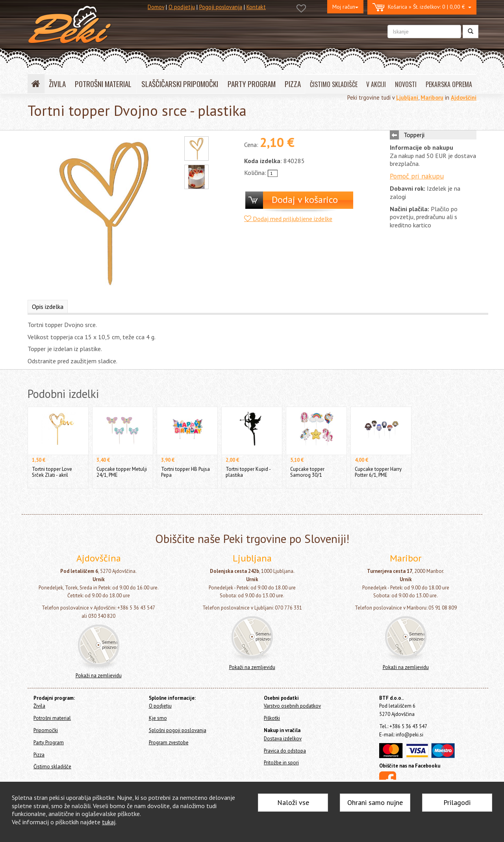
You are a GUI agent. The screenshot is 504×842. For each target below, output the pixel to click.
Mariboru (432, 98)
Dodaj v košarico (305, 200)
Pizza (39, 755)
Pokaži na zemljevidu (99, 676)
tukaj (109, 822)
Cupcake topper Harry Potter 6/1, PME (378, 472)
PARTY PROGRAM (252, 84)
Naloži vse (293, 802)
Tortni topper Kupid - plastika (248, 472)
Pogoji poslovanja (221, 7)
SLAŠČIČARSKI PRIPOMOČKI (180, 84)
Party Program (49, 743)
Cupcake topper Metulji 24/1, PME (122, 472)
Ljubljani (407, 98)
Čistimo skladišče (52, 767)
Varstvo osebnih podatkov (292, 706)
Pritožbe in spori (281, 763)
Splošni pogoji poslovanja (178, 730)
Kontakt (256, 7)
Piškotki (272, 718)
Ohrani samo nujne (375, 802)
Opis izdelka (48, 307)
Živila (39, 706)
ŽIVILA (57, 84)
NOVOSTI (406, 84)
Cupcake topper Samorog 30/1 (307, 472)
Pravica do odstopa (285, 751)
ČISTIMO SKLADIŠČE (334, 84)
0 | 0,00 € (422, 7)
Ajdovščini (464, 98)
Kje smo (158, 718)
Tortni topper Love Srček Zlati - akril (52, 472)
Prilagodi (457, 802)
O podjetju (182, 7)
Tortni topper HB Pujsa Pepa (185, 472)
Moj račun (345, 7)
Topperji (414, 135)
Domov (156, 7)
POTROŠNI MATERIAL (103, 84)
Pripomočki (46, 730)
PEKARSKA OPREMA (449, 84)
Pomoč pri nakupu (417, 176)
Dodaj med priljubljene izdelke (288, 219)
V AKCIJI (376, 84)
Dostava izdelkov (283, 739)
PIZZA (293, 84)
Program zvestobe (169, 743)
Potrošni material (52, 718)
